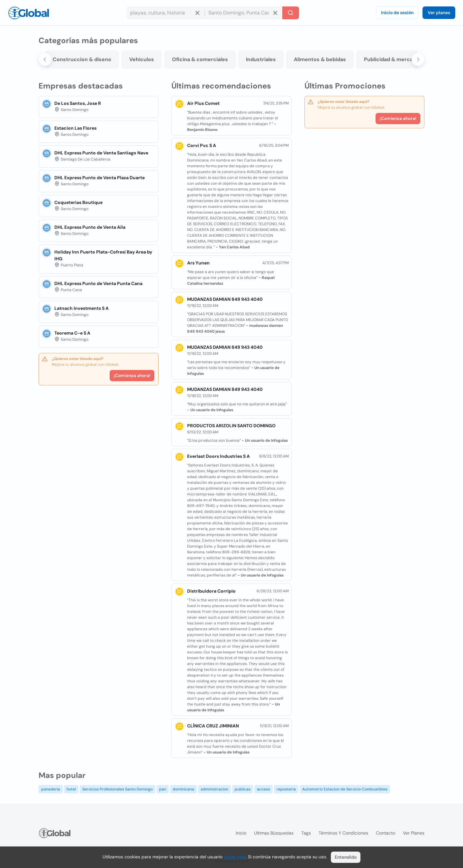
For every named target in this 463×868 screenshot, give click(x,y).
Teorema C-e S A (72, 333)
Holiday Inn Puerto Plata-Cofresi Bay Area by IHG (103, 255)
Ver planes (439, 13)
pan (163, 789)
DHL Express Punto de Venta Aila (90, 227)
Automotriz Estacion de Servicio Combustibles (345, 789)
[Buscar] (291, 13)
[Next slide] (418, 60)
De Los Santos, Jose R (78, 103)
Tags (306, 833)
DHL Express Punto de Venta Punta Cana (98, 283)
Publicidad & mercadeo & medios (406, 59)
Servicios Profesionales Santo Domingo (118, 789)
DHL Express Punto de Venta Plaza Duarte (100, 178)
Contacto (386, 833)
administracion (214, 789)
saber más (235, 857)
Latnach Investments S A (82, 308)
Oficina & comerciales (200, 59)
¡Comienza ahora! (132, 375)
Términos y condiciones (343, 833)
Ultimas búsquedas (274, 833)
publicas (243, 789)
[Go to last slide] (45, 60)
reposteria (286, 789)
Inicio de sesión (397, 13)
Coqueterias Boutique (78, 202)
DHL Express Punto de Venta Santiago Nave (101, 153)
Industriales (261, 59)
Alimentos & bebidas (320, 59)
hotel (71, 789)
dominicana (183, 789)
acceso (263, 789)
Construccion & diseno (82, 59)
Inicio (241, 833)
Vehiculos (142, 59)
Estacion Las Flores (75, 128)
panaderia (51, 789)
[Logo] (29, 13)
